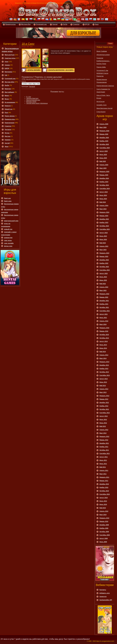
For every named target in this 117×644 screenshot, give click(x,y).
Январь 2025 (104, 175)
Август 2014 (104, 341)
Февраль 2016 (104, 328)
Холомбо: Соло (101, 105)
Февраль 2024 (104, 212)
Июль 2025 (103, 155)
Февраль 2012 (104, 437)
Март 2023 (103, 250)
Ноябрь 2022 (104, 263)
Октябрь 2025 (104, 144)
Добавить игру (105, 593)
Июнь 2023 (103, 240)
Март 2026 (103, 127)
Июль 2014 (103, 345)
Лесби (65, 24)
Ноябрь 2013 (104, 369)
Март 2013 (103, 392)
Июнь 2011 (103, 464)
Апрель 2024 (104, 206)
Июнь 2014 (103, 348)
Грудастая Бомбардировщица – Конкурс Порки (103, 61)
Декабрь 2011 (104, 443)
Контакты (103, 590)
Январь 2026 (104, 134)
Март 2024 (103, 209)
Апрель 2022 (104, 287)
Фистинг (8, 136)
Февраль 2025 (104, 172)
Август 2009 (104, 538)
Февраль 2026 (104, 131)
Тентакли (8, 130)
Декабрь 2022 (104, 260)
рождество (8, 238)
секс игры (8, 240)
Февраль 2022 (104, 294)
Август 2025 (104, 151)
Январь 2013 (104, 399)
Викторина (8, 72)
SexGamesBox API (106, 600)
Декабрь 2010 (104, 484)
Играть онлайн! (34, 70)
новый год (8, 229)
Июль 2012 (103, 420)
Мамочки (8, 89)
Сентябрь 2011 (105, 454)
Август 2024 (104, 192)
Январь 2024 (104, 216)
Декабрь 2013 (104, 365)
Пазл (6, 113)
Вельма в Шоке (31, 102)
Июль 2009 (103, 542)
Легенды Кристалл (32, 98)
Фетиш (7, 133)
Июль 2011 (103, 460)
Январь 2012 (104, 440)
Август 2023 (104, 233)
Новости (8, 106)
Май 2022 (103, 284)
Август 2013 (104, 379)
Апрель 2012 (104, 430)
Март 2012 (103, 433)
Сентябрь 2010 (105, 494)
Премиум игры (10, 24)
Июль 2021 (103, 318)
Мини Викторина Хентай (104, 108)
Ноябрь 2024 (104, 182)
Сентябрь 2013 (105, 375)
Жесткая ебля (26, 24)
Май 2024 (103, 202)
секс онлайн (9, 243)
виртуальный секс (11, 221)
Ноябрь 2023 (104, 223)
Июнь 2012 (103, 423)
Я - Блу (29, 97)
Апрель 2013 (104, 389)
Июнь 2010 (103, 504)
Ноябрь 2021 (104, 304)
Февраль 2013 (104, 396)
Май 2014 (103, 352)
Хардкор (8, 140)
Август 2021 (104, 314)
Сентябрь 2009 (105, 535)
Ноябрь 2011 (104, 447)
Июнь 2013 (103, 382)
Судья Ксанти (101, 112)
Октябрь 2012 (104, 409)
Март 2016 (103, 324)
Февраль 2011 (104, 477)
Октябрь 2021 (104, 307)
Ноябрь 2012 (104, 406)
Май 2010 (103, 508)
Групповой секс (41, 24)
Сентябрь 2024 (105, 189)
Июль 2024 (103, 195)
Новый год (8, 109)
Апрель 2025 (104, 165)
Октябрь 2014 (104, 338)
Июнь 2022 (103, 280)
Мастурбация (9, 92)
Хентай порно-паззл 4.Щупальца (37, 103)
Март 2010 (103, 515)
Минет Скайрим (102, 51)
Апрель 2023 (104, 246)
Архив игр (103, 597)
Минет (7, 96)
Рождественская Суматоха (105, 86)
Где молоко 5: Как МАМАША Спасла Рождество (102, 73)
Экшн (7, 147)
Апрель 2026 (104, 124)
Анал (97, 24)
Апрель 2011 (104, 471)
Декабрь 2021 (104, 301)
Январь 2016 (104, 331)
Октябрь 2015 (104, 335)
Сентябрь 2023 (105, 229)
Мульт (7, 99)
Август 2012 (104, 416)
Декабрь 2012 (104, 403)
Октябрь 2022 (104, 267)
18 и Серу (28, 44)
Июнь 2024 (103, 199)
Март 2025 (103, 168)
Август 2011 (104, 457)
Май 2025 (103, 161)
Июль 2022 (103, 277)
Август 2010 (104, 498)
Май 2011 (103, 467)
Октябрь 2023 (104, 226)
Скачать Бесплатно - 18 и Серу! (61, 70)
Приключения (9, 123)
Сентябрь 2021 (105, 311)
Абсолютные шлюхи (103, 55)
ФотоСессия (101, 102)
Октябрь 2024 (104, 185)
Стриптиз (76, 24)
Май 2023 (103, 243)
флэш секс (8, 246)
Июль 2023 (103, 236)
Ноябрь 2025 (104, 141)
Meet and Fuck (10, 55)
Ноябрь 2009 (104, 528)
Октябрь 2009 (104, 532)
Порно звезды (10, 116)
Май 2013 (103, 386)
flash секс (8, 201)
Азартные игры (10, 58)
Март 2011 (103, 474)
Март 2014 (103, 358)
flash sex (7, 198)
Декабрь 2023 (104, 219)
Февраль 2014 (104, 362)
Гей (6, 75)
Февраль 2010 (104, 518)
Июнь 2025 (103, 158)
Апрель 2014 (104, 355)
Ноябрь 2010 (104, 488)
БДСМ (87, 24)
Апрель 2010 (104, 511)
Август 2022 (104, 274)
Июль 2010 (103, 501)
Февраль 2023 (104, 253)
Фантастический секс (33, 100)
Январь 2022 (104, 297)
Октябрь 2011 (104, 450)
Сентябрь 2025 (105, 148)
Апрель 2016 (104, 321)
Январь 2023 (104, 257)
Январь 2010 (104, 521)
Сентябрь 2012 (105, 413)
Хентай (55, 24)
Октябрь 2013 (104, 372)
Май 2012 (103, 426)
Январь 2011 (104, 481)
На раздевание (10, 102)
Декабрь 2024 (104, 178)
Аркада (7, 65)
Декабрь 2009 (104, 525)
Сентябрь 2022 (105, 270)
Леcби (7, 85)
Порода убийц (101, 67)
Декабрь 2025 (104, 138)
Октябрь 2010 (104, 491)
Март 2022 (103, 290)
